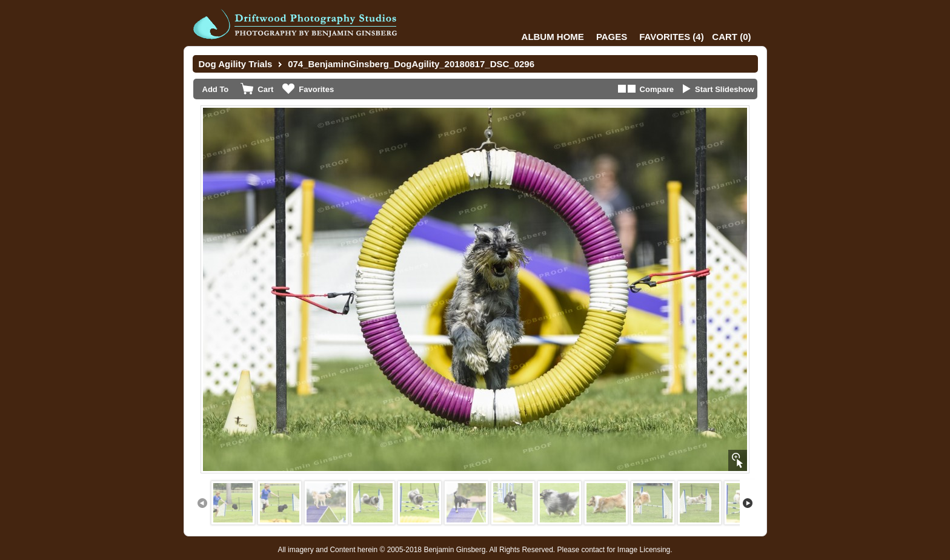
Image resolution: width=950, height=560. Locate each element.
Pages (612, 37)
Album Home (553, 37)
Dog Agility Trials (236, 64)
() (671, 37)
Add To (216, 89)
